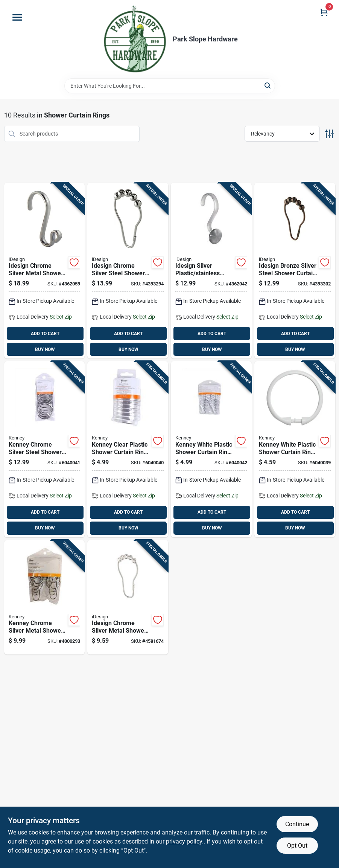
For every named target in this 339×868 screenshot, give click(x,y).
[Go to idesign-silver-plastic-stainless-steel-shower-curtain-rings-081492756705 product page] (211, 271)
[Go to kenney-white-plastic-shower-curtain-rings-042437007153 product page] (211, 449)
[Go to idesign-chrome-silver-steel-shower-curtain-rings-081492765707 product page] (128, 271)
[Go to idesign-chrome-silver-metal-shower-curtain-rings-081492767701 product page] (128, 597)
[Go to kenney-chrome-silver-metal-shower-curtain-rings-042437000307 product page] (45, 597)
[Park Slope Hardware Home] (135, 39)
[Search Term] (170, 86)
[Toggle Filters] (329, 134)
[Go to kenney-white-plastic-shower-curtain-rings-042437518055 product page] (295, 449)
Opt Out (297, 846)
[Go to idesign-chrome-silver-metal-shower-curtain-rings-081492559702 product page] (45, 271)
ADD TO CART (45, 334)
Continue (297, 824)
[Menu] (17, 17)
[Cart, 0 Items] (324, 12)
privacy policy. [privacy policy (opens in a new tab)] (185, 841)
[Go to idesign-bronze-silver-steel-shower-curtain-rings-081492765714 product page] (295, 271)
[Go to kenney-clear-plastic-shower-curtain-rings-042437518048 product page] (128, 449)
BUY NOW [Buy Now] (45, 349)
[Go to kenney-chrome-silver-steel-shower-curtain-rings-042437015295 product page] (45, 449)
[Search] (268, 85)
